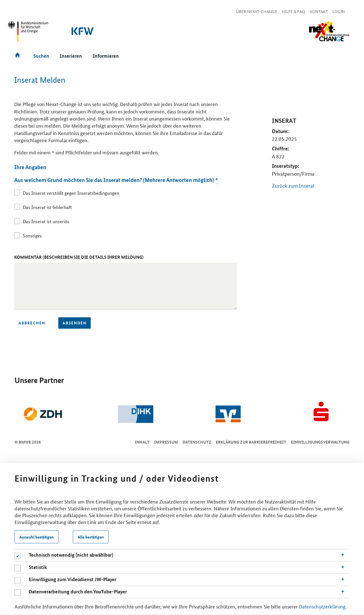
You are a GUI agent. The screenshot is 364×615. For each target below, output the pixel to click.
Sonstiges (32, 236)
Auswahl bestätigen (37, 537)
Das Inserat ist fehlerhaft (47, 207)
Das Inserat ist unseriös (46, 221)
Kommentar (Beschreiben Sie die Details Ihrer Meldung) (79, 257)
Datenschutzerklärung (322, 606)
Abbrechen (32, 323)
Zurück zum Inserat (293, 185)
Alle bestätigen (91, 537)
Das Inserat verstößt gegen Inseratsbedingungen (71, 193)
